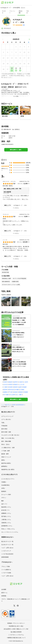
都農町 (5, 392)
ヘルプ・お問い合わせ (7, 548)
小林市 (26, 382)
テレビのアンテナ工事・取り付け (10, 435)
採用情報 (4, 596)
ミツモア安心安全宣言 (7, 554)
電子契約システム (6, 516)
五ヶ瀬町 (19, 395)
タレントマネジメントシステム (10, 532)
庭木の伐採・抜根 (6, 432)
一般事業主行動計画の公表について (16, 638)
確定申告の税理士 (6, 463)
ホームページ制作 (6, 495)
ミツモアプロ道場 (6, 573)
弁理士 (3, 488)
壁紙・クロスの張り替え (8, 438)
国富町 (16, 387)
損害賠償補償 (5, 557)
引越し (3, 423)
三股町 (5, 387)
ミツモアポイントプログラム (16, 635)
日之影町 (13, 395)
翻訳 (3, 501)
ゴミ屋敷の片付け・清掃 (8, 448)
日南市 (21, 382)
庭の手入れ (8, 405)
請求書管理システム (7, 526)
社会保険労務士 (6, 485)
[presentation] (4, 12)
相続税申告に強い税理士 (8, 469)
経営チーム (4, 593)
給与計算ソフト (6, 510)
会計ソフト (4, 504)
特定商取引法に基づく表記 (16, 626)
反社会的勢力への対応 (10, 629)
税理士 (3, 460)
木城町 (17, 390)
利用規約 (10, 623)
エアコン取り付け (6, 419)
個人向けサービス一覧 (7, 541)
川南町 (22, 390)
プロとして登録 (6, 566)
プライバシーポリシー (19, 623)
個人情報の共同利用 (16, 632)
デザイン (4, 498)
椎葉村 (21, 392)
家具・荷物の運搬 (6, 441)
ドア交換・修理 (6, 451)
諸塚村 (16, 392)
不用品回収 (4, 426)
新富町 (5, 390)
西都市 (16, 385)
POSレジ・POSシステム (8, 529)
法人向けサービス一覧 (7, 545)
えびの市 (22, 385)
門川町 (11, 392)
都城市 (11, 382)
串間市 (11, 385)
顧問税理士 (4, 466)
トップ (3, 405)
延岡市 (16, 382)
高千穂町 (6, 395)
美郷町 (26, 392)
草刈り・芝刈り (6, 444)
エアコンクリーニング (7, 416)
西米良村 (11, 390)
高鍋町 (25, 387)
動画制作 (4, 491)
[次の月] (29, 39)
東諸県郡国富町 (20, 405)
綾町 (20, 387)
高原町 (11, 387)
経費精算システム (6, 513)
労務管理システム (6, 523)
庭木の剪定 (4, 429)
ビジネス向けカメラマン (8, 479)
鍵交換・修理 (5, 454)
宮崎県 (14, 405)
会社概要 (4, 589)
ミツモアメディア (6, 551)
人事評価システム (6, 520)
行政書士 (4, 482)
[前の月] (3, 39)
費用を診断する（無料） (16, 150)
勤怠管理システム (6, 507)
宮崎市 (5, 382)
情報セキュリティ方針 (22, 629)
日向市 (5, 385)
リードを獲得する (6, 570)
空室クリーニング (6, 457)
